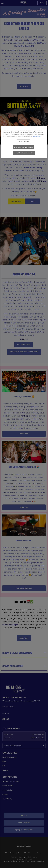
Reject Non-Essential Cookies (23, 147)
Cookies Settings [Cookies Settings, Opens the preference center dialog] (23, 142)
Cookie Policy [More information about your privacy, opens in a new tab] (37, 136)
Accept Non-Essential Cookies (24, 153)
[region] (24, 142)
